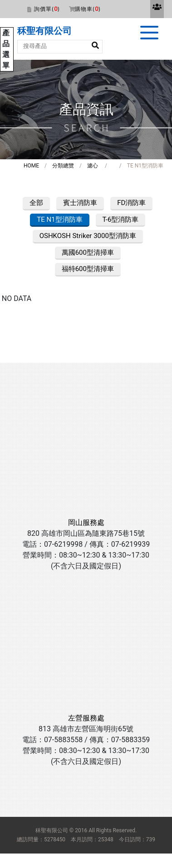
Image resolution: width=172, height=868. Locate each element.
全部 (36, 203)
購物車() (88, 9)
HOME (31, 166)
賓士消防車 (80, 203)
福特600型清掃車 (88, 269)
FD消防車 (131, 203)
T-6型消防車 (121, 219)
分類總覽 (63, 166)
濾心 (93, 166)
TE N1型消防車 (59, 219)
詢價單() (47, 9)
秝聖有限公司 (44, 31)
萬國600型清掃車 (88, 253)
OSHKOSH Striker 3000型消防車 (88, 236)
